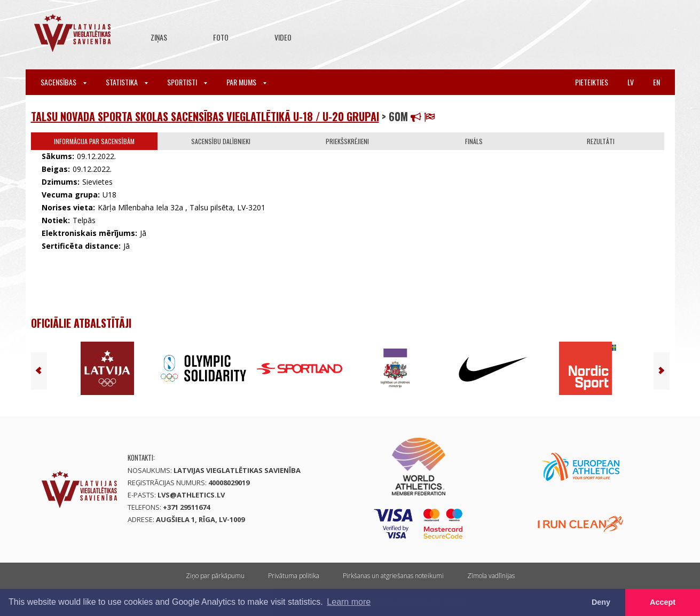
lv (631, 82)
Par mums (246, 82)
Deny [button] (601, 602)
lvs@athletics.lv (191, 495)
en (656, 82)
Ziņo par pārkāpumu (215, 576)
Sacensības (64, 82)
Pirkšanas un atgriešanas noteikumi (393, 576)
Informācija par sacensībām (94, 141)
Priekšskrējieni (347, 141)
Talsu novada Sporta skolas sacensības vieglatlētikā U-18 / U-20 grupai (205, 116)
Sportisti (187, 82)
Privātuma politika (294, 576)
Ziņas (159, 37)
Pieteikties (592, 82)
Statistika (127, 82)
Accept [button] (663, 602)
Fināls (474, 141)
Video (283, 37)
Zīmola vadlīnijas (491, 576)
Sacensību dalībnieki (221, 141)
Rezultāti (601, 141)
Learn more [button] (349, 602)
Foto (221, 37)
